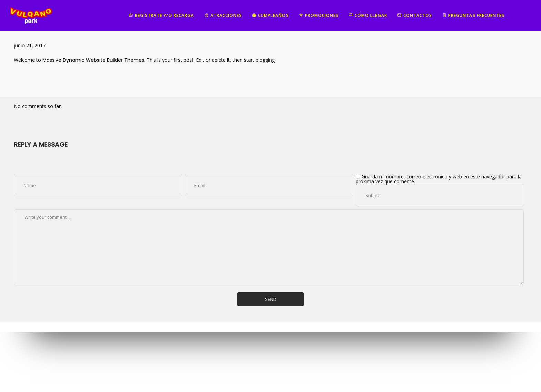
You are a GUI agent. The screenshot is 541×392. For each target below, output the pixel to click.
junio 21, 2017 (30, 45)
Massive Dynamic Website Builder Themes (93, 60)
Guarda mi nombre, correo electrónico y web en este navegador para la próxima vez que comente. (439, 179)
